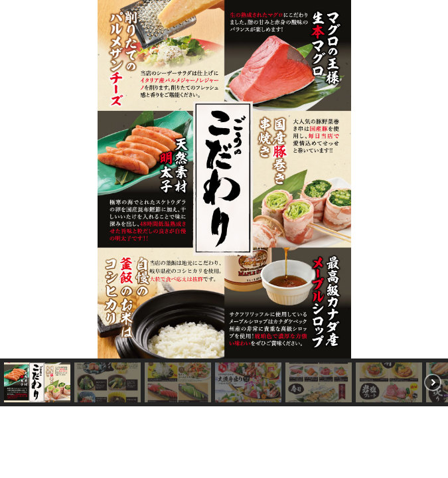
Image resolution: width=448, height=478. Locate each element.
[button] (17, 202)
